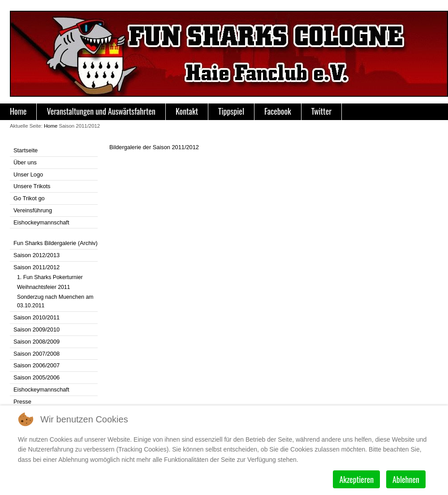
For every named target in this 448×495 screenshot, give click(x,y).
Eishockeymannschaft (41, 222)
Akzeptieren (356, 479)
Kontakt (187, 111)
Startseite (26, 150)
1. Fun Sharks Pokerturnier (50, 277)
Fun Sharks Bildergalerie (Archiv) (56, 243)
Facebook (278, 111)
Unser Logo (28, 174)
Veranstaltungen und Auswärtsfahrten (101, 111)
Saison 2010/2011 (37, 317)
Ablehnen (406, 479)
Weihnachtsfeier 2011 (43, 287)
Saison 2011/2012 (37, 267)
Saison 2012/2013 (37, 255)
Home (18, 111)
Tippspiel (231, 111)
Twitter (321, 111)
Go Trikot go (29, 198)
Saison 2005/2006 (37, 377)
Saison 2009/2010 (37, 329)
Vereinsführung (33, 210)
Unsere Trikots (32, 186)
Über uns (25, 162)
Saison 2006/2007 (37, 365)
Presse (22, 402)
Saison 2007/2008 (37, 354)
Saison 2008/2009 (37, 342)
